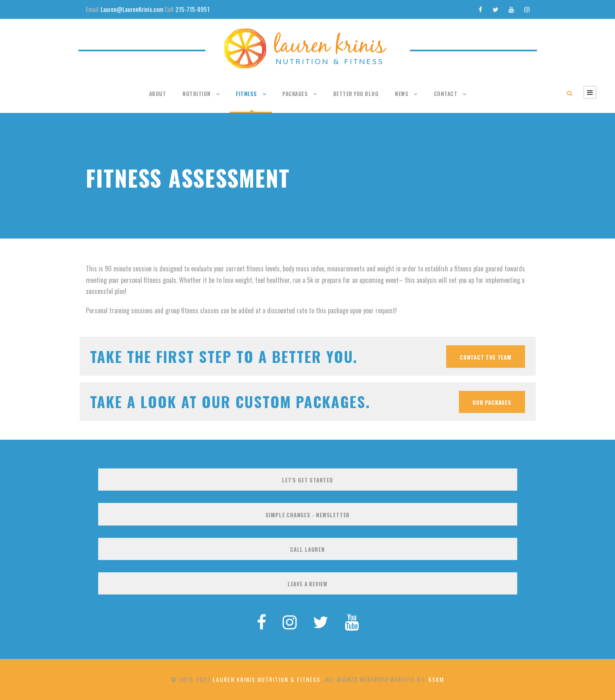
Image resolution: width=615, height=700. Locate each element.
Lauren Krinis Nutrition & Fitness (267, 679)
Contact (446, 94)
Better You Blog (356, 94)
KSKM (436, 679)
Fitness (246, 94)
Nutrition (197, 94)
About (158, 94)
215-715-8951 (192, 9)
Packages (295, 94)
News (402, 94)
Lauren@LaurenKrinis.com (132, 9)
